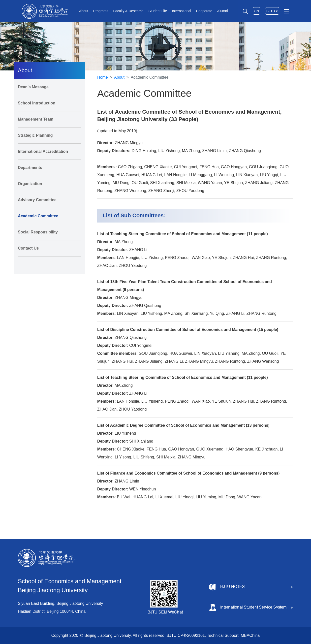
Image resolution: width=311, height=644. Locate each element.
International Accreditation (43, 151)
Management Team (36, 119)
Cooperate (204, 11)
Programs (101, 11)
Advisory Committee (37, 200)
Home (103, 77)
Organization (30, 184)
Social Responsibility (38, 232)
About (84, 11)
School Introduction (37, 103)
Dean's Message (33, 87)
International (181, 11)
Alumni (223, 11)
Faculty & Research (128, 11)
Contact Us (28, 248)
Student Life (158, 11)
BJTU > (272, 11)
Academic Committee (38, 216)
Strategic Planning (35, 135)
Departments (30, 168)
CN (256, 11)
